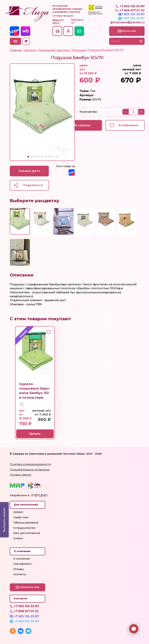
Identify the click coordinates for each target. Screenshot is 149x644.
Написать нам (129, 31)
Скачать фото (29, 171)
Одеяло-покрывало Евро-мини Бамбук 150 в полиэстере (35, 391)
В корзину (82, 125)
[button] (28, 157)
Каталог (18, 512)
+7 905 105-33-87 (132, 14)
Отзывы (18, 569)
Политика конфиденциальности (30, 464)
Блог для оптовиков (27, 533)
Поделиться (33, 185)
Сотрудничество (24, 528)
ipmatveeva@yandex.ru (128, 22)
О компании (22, 559)
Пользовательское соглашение (30, 470)
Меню (15, 41)
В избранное (129, 125)
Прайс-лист (21, 517)
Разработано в (20, 496)
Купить (35, 434)
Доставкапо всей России (57, 31)
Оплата (18, 538)
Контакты (20, 574)
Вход (68, 31)
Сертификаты (22, 564)
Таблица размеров (26, 523)
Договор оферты (20, 475)
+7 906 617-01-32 (26, 611)
